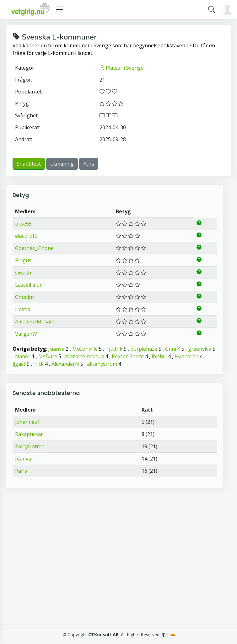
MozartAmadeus (84, 356)
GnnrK (173, 349)
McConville (85, 349)
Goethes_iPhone (34, 248)
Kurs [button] (89, 164)
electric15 (26, 236)
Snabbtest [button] (29, 164)
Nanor (23, 356)
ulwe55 (23, 224)
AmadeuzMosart (35, 322)
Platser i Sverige (122, 68)
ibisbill (159, 356)
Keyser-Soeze (128, 356)
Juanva (56, 349)
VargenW (26, 334)
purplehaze (144, 349)
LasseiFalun (29, 285)
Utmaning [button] (62, 164)
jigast (19, 364)
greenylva (200, 349)
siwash (23, 273)
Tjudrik (114, 349)
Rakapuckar (29, 434)
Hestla (23, 309)
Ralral (22, 471)
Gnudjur (25, 297)
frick (38, 364)
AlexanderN (65, 364)
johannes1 (27, 422)
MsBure (48, 356)
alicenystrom (102, 364)
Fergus (23, 260)
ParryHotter (29, 446)
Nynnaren (186, 356)
